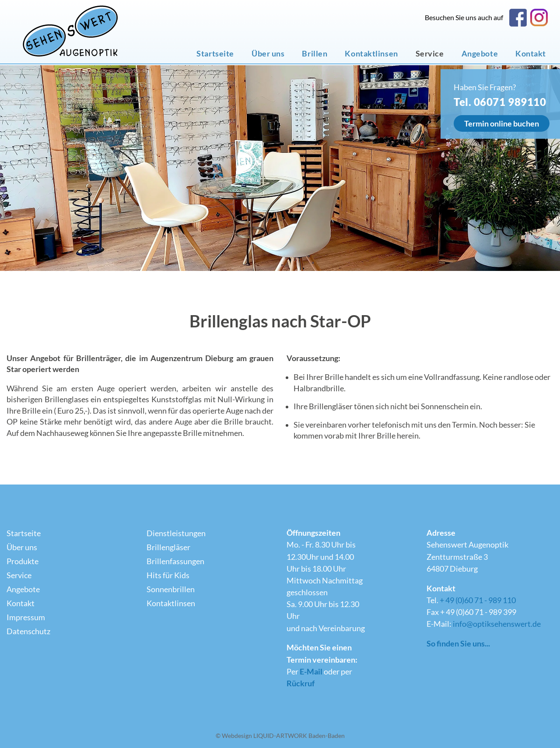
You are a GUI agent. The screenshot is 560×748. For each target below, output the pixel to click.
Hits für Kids (168, 575)
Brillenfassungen (175, 561)
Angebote (480, 54)
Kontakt (531, 54)
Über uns (268, 54)
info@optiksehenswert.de (497, 624)
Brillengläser (168, 547)
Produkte (23, 561)
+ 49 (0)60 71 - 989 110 (478, 600)
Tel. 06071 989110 (500, 102)
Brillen (315, 54)
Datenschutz (28, 631)
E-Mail (311, 672)
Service (430, 54)
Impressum (26, 617)
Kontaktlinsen (371, 54)
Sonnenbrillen (171, 589)
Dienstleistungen (176, 533)
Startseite (215, 54)
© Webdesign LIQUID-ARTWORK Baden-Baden (280, 736)
